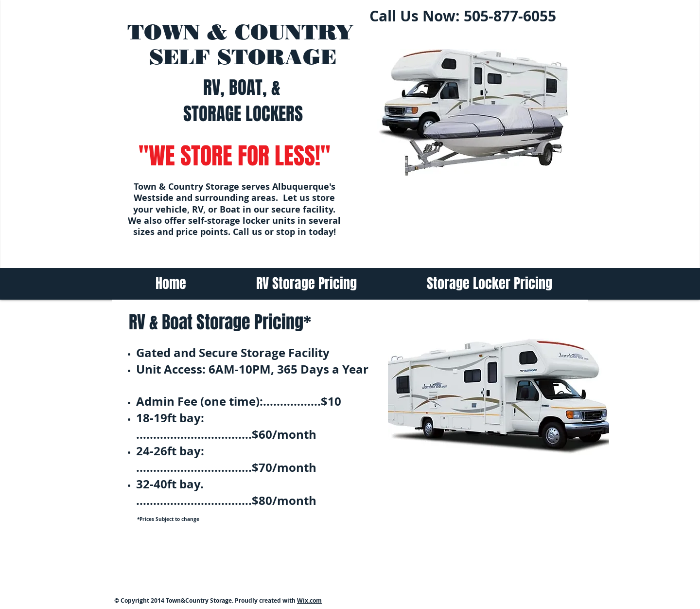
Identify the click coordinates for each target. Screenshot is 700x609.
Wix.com (309, 600)
